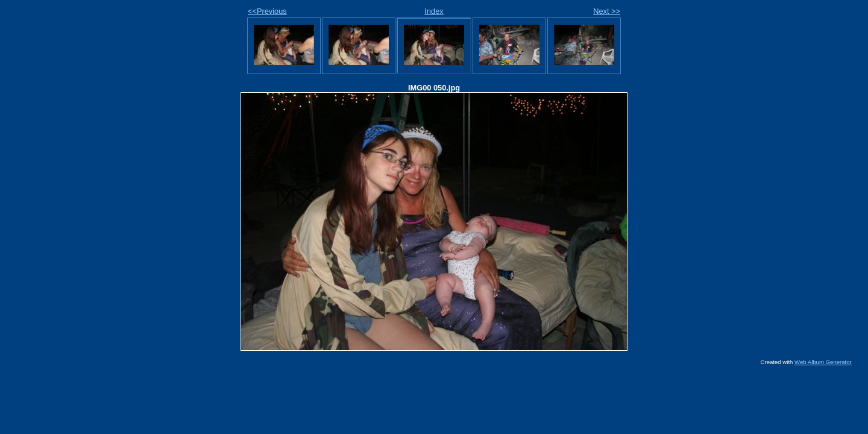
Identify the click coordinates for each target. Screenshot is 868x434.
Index (434, 11)
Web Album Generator (823, 362)
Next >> (607, 11)
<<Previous (267, 11)
